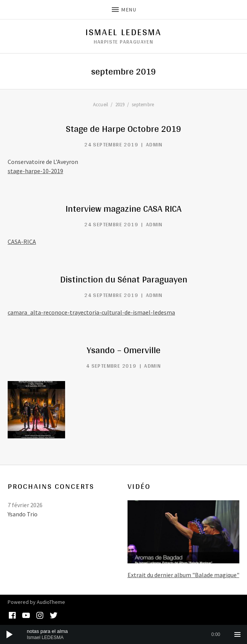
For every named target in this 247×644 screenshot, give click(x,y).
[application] (123, 634)
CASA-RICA (22, 242)
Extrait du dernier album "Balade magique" (183, 575)
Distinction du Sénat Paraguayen (124, 279)
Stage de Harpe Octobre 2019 (123, 129)
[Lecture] (10, 634)
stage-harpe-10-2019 (35, 171)
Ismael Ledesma (123, 32)
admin (154, 144)
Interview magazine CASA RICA (123, 208)
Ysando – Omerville (124, 350)
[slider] (123, 634)
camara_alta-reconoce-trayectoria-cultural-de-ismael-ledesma (91, 312)
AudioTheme (51, 602)
